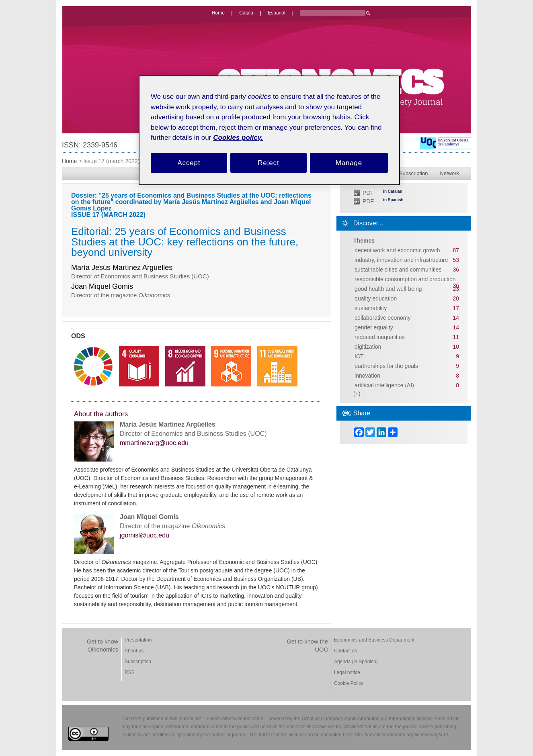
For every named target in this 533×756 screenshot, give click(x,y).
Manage (349, 163)
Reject (268, 163)
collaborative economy (382, 318)
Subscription (414, 173)
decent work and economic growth (397, 250)
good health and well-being (388, 289)
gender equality (374, 327)
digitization (368, 347)
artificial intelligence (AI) (384, 385)
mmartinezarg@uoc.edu (154, 443)
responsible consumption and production (405, 279)
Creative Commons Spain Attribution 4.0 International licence (367, 719)
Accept (189, 163)
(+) (357, 394)
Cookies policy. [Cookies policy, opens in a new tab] (238, 138)
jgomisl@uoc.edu (145, 535)
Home (69, 161)
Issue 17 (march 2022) (111, 161)
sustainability (371, 308)
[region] (269, 130)
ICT (359, 356)
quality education (376, 298)
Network (449, 173)
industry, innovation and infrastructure (401, 260)
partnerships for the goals (386, 366)
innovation (367, 376)
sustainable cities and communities (398, 270)
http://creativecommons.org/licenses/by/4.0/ (402, 735)
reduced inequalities (380, 337)
